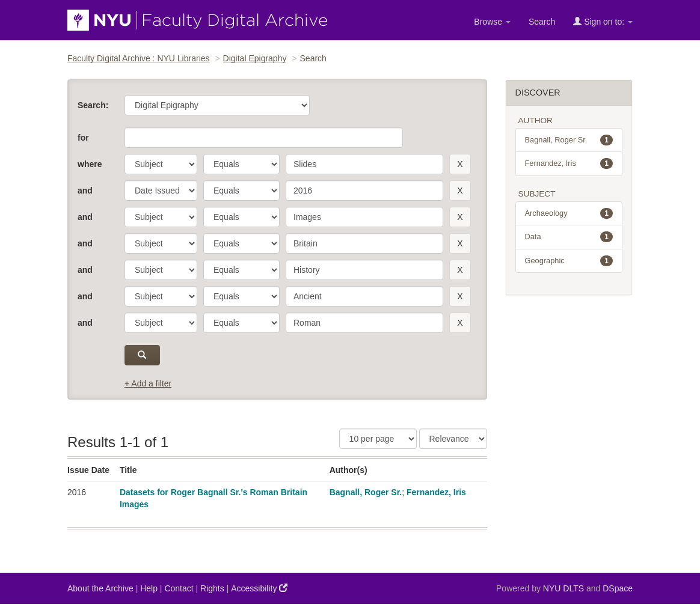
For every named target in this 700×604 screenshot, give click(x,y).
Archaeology (569, 213)
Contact (179, 588)
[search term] (364, 164)
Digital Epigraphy (255, 58)
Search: (93, 105)
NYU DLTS (563, 588)
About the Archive (100, 588)
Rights (212, 588)
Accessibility (259, 588)
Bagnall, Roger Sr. (366, 492)
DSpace (618, 588)
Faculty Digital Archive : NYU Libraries (139, 58)
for (83, 138)
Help (149, 588)
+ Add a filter (148, 383)
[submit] (142, 355)
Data (569, 237)
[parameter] (161, 164)
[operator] (241, 164)
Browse (492, 22)
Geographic (569, 261)
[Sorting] (453, 439)
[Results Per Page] (378, 439)
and (85, 191)
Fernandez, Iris (436, 492)
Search (542, 22)
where (90, 164)
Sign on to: (603, 21)
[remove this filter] (460, 164)
